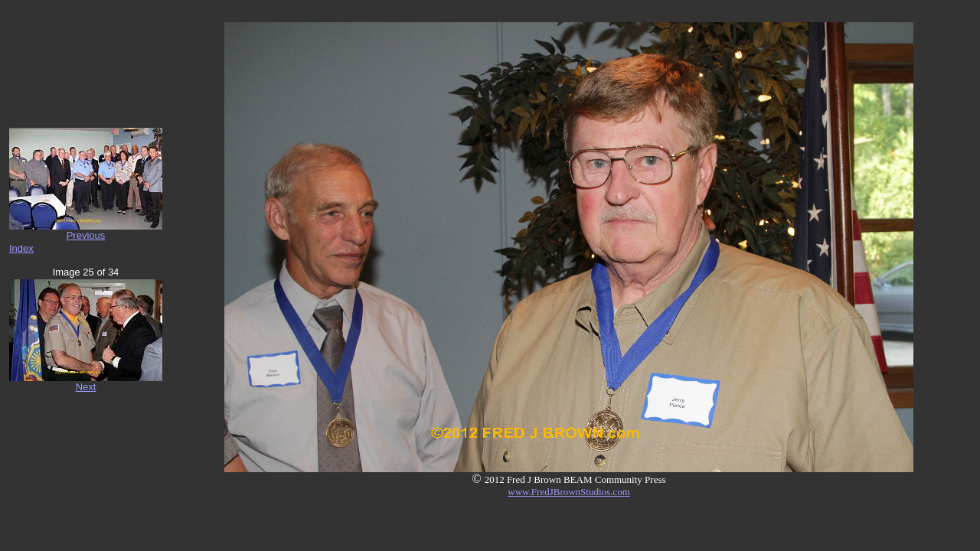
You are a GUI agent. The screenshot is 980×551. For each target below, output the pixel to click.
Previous (86, 235)
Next (86, 387)
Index (21, 248)
